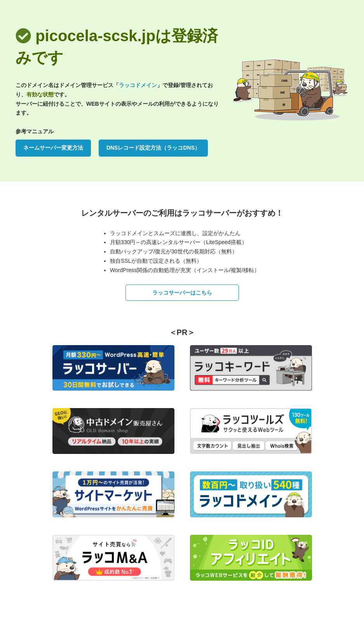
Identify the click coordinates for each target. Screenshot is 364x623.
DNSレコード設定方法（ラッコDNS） (153, 148)
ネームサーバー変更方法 (53, 148)
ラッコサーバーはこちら (182, 293)
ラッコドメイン (138, 85)
